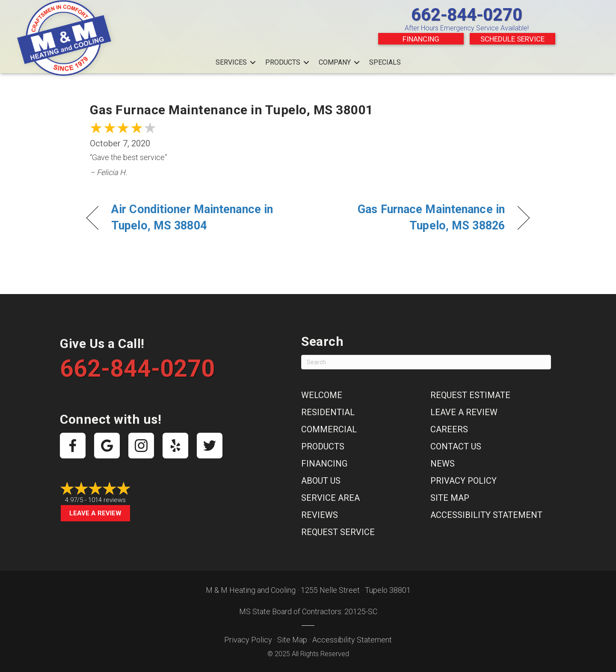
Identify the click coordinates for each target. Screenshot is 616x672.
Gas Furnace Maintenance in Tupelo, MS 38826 (413, 217)
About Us (321, 481)
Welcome (322, 395)
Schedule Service (512, 39)
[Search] (426, 362)
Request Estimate (470, 395)
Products (283, 62)
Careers (449, 429)
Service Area (330, 498)
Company (335, 62)
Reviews (320, 515)
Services (231, 62)
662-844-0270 (467, 15)
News (443, 464)
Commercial (329, 429)
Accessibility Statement (486, 515)
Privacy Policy (463, 481)
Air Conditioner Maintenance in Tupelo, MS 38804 (192, 217)
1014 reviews (107, 500)
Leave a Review (95, 513)
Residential (328, 412)
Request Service (338, 532)
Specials (385, 62)
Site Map (450, 498)
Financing (421, 39)
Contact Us (456, 446)
